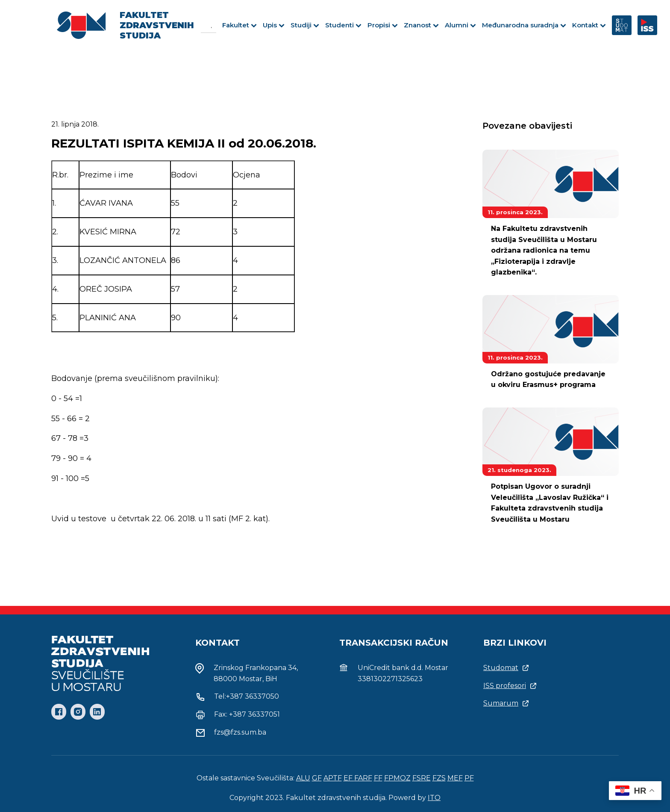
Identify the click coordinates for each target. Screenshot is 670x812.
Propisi (383, 25)
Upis (274, 25)
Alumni (460, 25)
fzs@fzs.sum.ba (240, 732)
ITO (434, 798)
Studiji (305, 25)
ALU (303, 778)
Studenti (343, 25)
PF (469, 778)
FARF (363, 778)
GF (317, 778)
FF (378, 778)
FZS (439, 778)
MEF (455, 778)
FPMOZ (397, 778)
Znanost (421, 25)
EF (349, 778)
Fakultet (239, 25)
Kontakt (589, 25)
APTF (333, 778)
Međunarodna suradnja (524, 25)
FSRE (422, 778)
